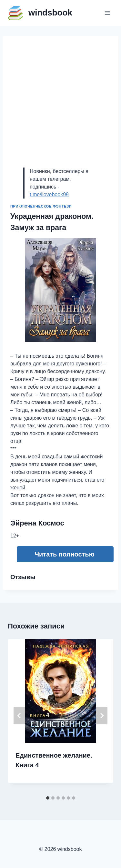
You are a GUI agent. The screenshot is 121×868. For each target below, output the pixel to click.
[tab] (48, 798)
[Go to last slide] (19, 716)
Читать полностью (65, 554)
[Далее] (102, 716)
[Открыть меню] (107, 13)
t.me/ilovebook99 (49, 194)
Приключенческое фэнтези (41, 206)
